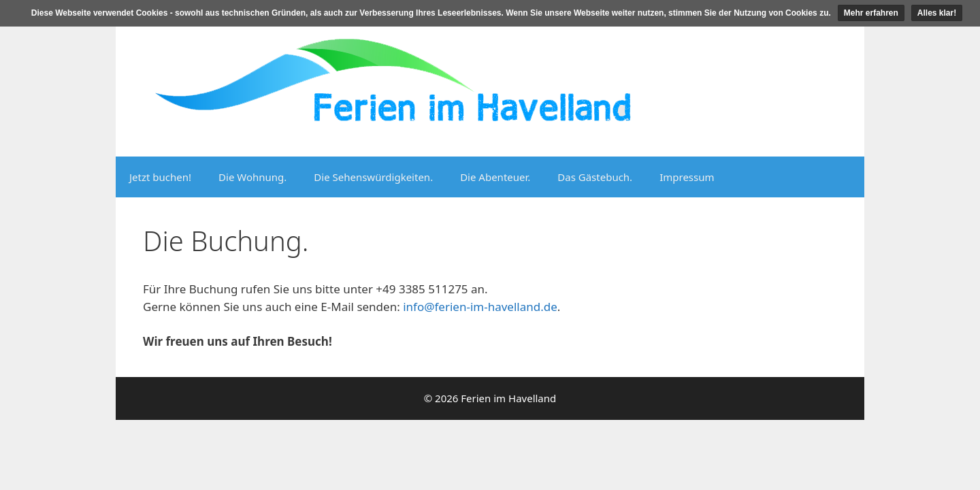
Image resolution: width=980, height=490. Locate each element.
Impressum (687, 177)
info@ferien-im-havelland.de (480, 307)
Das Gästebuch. (595, 177)
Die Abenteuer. (495, 177)
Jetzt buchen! (160, 177)
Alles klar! (937, 13)
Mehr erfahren (871, 13)
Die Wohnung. (252, 177)
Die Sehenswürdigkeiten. (373, 177)
